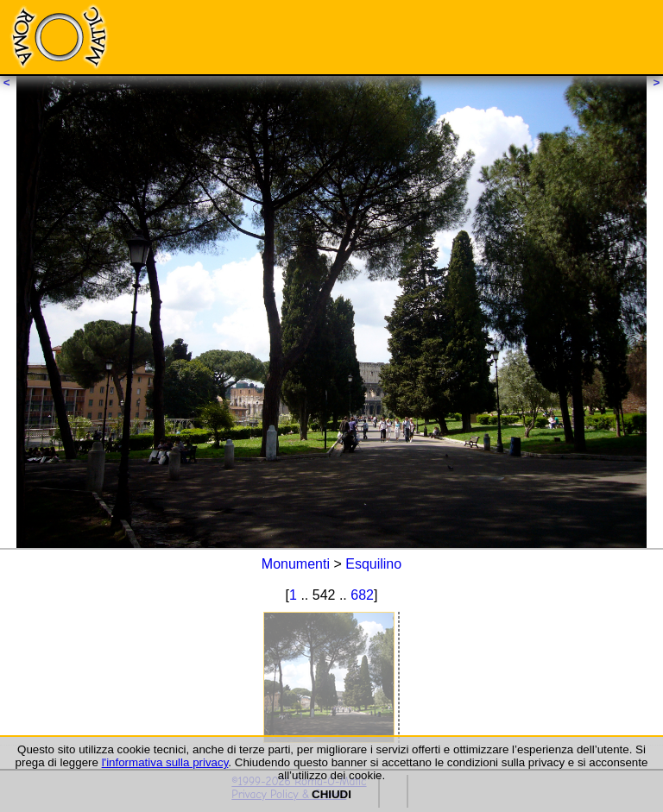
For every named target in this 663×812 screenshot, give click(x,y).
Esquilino (373, 564)
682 (362, 595)
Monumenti (296, 564)
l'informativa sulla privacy (165, 762)
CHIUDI (331, 794)
